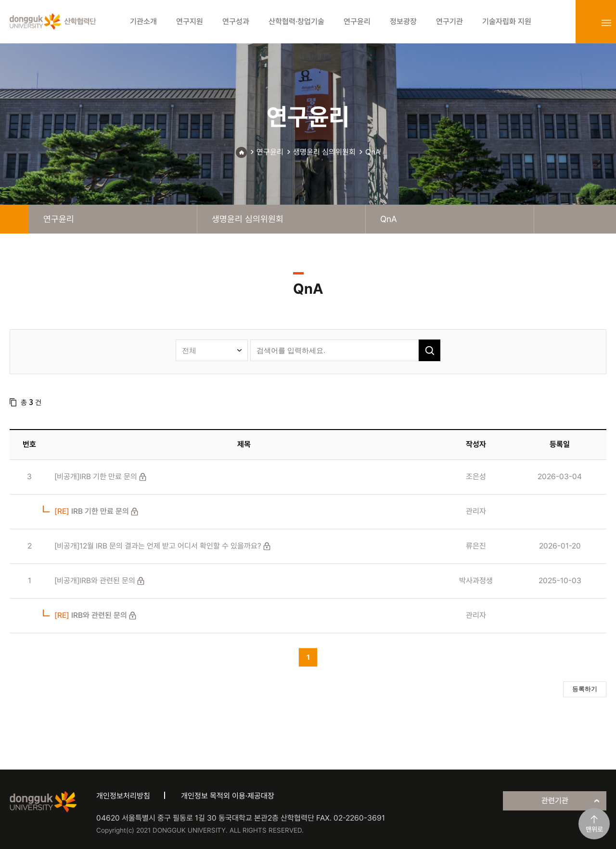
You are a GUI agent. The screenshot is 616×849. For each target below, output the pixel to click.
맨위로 (594, 829)
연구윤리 (270, 152)
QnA (373, 152)
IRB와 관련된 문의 (91, 615)
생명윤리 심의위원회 (324, 152)
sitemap (606, 23)
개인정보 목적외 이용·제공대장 (228, 796)
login (585, 23)
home (14, 219)
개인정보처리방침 (123, 796)
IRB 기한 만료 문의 (92, 511)
